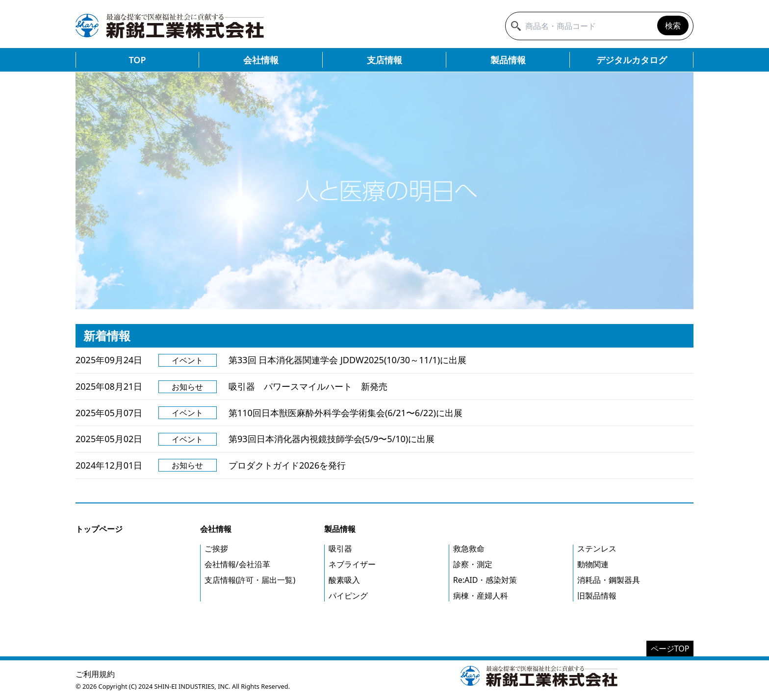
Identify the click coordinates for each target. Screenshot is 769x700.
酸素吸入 (344, 580)
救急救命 (469, 549)
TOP (137, 60)
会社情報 (261, 60)
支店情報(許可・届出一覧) (250, 580)
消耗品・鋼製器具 (609, 580)
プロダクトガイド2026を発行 (287, 465)
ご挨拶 (216, 549)
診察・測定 (473, 564)
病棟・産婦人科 (481, 596)
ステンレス (597, 549)
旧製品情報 (597, 596)
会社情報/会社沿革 (237, 564)
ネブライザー (352, 564)
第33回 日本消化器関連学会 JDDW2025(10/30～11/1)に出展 (347, 360)
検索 (673, 25)
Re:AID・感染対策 (485, 580)
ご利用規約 (95, 674)
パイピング (348, 596)
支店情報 (384, 60)
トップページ (99, 529)
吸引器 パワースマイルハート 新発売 (308, 386)
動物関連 (593, 564)
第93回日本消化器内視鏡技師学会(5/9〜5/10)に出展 (332, 439)
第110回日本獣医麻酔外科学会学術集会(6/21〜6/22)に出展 (346, 413)
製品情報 (508, 60)
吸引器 (340, 549)
